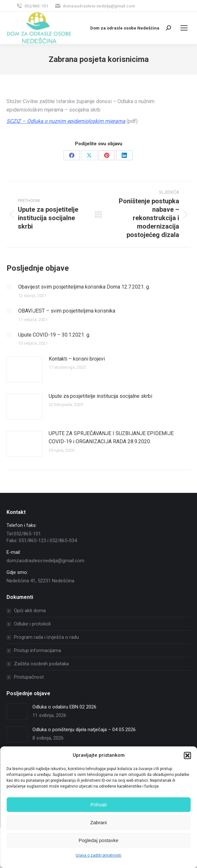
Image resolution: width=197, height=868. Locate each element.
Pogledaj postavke (98, 840)
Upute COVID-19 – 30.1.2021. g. (54, 335)
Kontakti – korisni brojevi (77, 359)
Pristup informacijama (37, 650)
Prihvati (98, 805)
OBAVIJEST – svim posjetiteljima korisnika (67, 311)
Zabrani (98, 822)
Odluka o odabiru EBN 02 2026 (64, 707)
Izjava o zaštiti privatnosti (98, 855)
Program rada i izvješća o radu (46, 637)
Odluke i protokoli (32, 624)
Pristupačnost (29, 677)
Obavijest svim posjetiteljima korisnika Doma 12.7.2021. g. (84, 287)
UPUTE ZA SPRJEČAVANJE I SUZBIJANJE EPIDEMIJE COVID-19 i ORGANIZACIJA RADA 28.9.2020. (111, 438)
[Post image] (9, 287)
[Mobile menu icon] (184, 28)
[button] (187, 755)
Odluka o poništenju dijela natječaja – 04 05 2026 (84, 730)
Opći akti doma (30, 611)
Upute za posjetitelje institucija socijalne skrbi (100, 396)
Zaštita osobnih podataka (41, 664)
